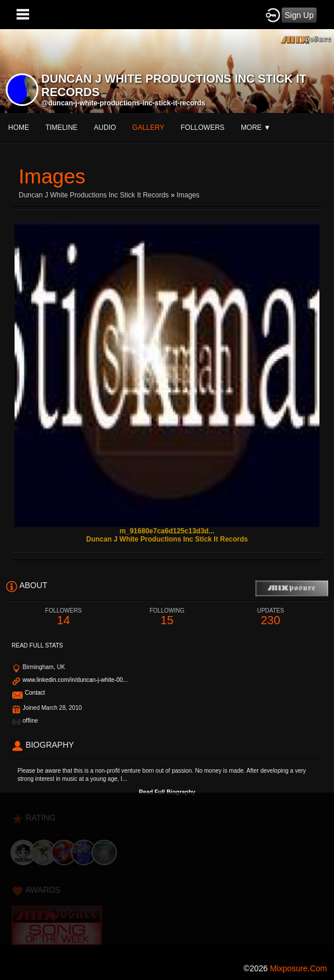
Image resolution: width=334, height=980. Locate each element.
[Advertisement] (167, 874)
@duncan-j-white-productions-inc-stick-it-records (123, 103)
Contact (35, 693)
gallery (148, 128)
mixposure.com (299, 968)
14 (63, 617)
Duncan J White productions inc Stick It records (94, 195)
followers (203, 128)
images (188, 195)
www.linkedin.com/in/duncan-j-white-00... (75, 680)
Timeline (61, 128)
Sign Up (299, 15)
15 (167, 617)
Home (19, 128)
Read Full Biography (167, 792)
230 (271, 617)
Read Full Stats (37, 645)
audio (105, 128)
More (256, 128)
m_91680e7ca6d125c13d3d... (167, 531)
